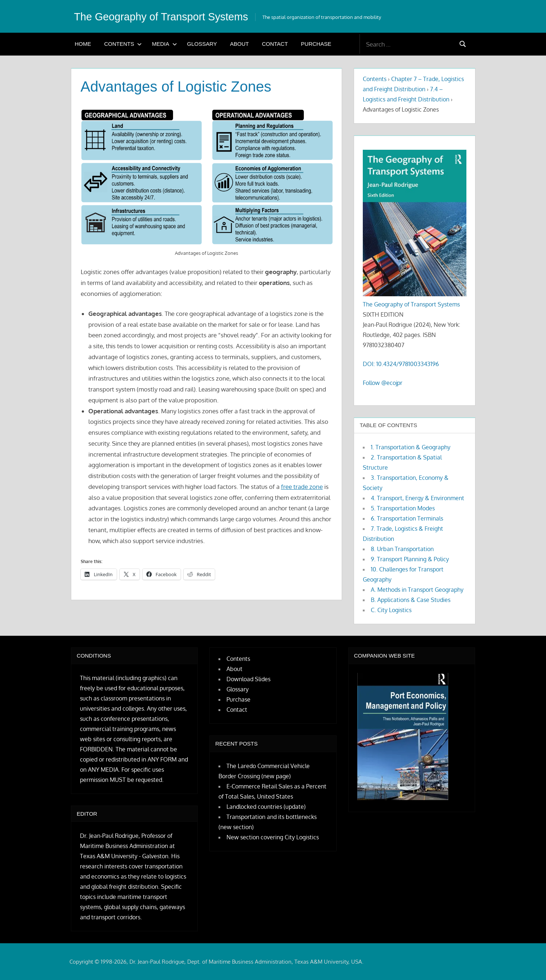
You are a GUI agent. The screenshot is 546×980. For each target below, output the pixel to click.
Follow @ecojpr (383, 383)
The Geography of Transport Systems (171, 16)
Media (164, 44)
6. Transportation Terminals (407, 518)
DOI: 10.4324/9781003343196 (401, 364)
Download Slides (248, 679)
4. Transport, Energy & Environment (417, 498)
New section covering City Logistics (273, 837)
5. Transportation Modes (403, 508)
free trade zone (302, 487)
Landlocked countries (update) (266, 807)
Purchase (316, 44)
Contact (275, 44)
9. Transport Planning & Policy (410, 559)
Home (83, 44)
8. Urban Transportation (402, 549)
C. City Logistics (391, 610)
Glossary (202, 44)
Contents (123, 44)
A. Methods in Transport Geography (417, 590)
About (240, 44)
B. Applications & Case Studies (411, 600)
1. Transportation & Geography (411, 447)
